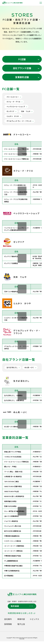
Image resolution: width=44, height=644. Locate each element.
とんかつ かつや (13, 116)
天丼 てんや (26, 111)
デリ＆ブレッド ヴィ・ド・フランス (19, 121)
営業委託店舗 (22, 77)
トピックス (34, 619)
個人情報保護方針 (7, 634)
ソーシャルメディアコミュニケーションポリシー (16, 637)
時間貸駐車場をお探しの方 (20, 613)
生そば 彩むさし (12, 367)
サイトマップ (36, 637)
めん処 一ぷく (29, 367)
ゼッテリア (10, 111)
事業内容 (21, 619)
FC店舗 (22, 59)
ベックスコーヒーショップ (16, 107)
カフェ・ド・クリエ (13, 102)
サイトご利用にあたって (21, 634)
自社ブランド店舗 (22, 68)
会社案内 (8, 619)
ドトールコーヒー (13, 97)
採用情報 (8, 624)
